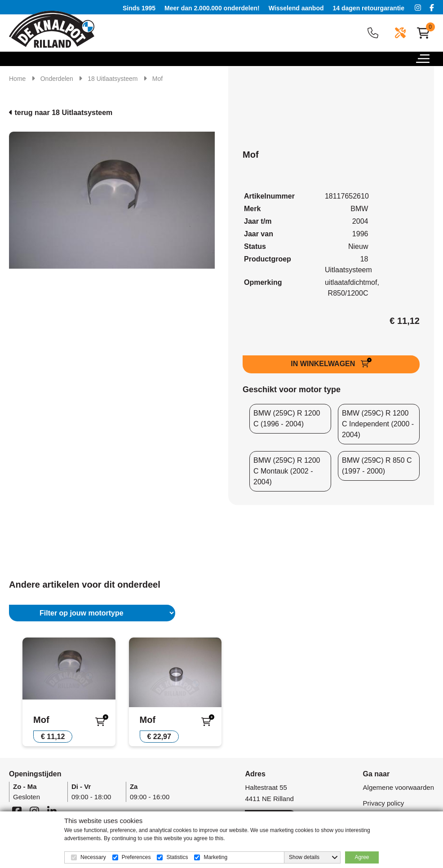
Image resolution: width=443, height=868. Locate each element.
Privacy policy (384, 803)
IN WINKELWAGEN (324, 364)
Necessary (93, 857)
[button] (430, 61)
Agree (362, 857)
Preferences (136, 857)
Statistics (177, 857)
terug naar (61, 113)
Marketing (215, 857)
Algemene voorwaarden (399, 787)
